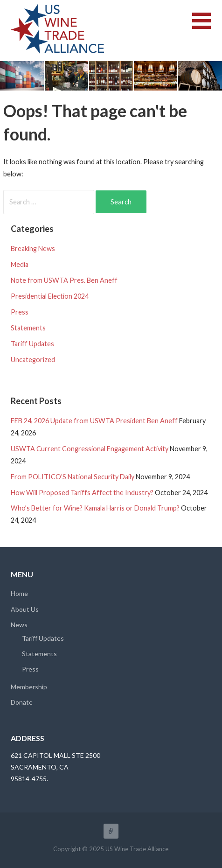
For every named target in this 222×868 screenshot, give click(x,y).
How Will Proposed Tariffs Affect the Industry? (82, 493)
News (19, 625)
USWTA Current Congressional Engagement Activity (90, 449)
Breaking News (33, 248)
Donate (22, 702)
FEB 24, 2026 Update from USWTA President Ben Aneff (94, 421)
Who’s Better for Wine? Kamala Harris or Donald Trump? (95, 508)
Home (19, 593)
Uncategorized (33, 360)
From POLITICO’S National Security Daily (73, 477)
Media (20, 264)
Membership (29, 687)
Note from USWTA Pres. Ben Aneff (64, 280)
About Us (25, 609)
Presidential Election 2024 (50, 296)
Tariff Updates (32, 344)
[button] (207, 26)
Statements (28, 328)
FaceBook (111, 831)
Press (20, 312)
